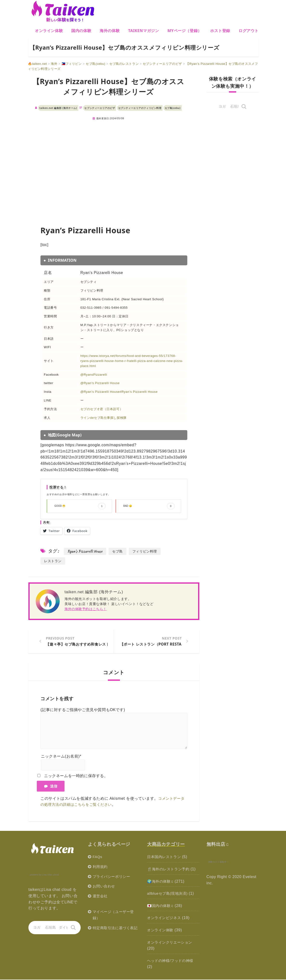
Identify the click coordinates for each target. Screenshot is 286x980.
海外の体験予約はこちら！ (86, 609)
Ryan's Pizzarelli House (86, 551)
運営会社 (101, 897)
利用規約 (101, 867)
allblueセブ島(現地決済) (169, 894)
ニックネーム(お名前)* (61, 757)
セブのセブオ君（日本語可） (102, 409)
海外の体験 (110, 31)
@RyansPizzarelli (94, 375)
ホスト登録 (220, 31)
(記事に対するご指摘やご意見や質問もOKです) (83, 710)
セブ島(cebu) (173, 108)
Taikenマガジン (143, 31)
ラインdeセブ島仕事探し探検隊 (104, 418)
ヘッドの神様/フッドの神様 (172, 961)
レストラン (53, 561)
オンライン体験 (49, 31)
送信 (51, 787)
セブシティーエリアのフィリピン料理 (140, 108)
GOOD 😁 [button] (80, 506)
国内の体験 (81, 31)
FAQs (98, 857)
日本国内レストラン (165, 857)
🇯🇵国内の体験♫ (161, 906)
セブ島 (119, 551)
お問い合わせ (105, 887)
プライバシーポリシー (113, 877)
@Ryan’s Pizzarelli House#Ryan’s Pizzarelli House (119, 392)
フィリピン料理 (148, 551)
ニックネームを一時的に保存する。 (76, 776)
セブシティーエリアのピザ (100, 108)
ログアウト (249, 31)
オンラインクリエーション (171, 943)
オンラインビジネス (165, 918)
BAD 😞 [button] (149, 506)
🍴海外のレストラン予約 (170, 870)
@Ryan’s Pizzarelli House (100, 383)
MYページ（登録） (185, 31)
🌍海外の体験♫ (161, 882)
